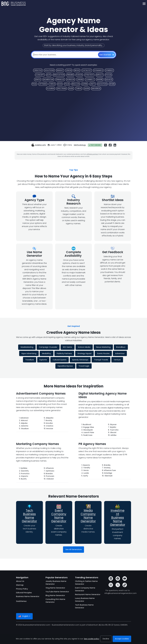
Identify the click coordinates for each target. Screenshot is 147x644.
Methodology (80, 145)
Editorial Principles (24, 593)
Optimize (43, 84)
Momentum (48, 79)
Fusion (79, 75)
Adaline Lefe (40, 145)
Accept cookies (122, 639)
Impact (100, 75)
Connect (90, 79)
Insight (60, 70)
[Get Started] (107, 55)
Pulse (67, 84)
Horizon (71, 79)
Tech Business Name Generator (29, 516)
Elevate (109, 79)
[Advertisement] (74, 115)
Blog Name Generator (55, 595)
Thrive (52, 84)
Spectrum (62, 88)
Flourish (51, 88)
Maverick (96, 88)
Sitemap (20, 585)
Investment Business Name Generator (118, 518)
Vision (69, 70)
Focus (108, 75)
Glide (71, 88)
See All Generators (74, 549)
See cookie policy (92, 639)
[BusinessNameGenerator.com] (14, 4)
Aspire (85, 84)
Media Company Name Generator (88, 516)
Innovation (59, 75)
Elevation (102, 84)
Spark (112, 84)
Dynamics (98, 70)
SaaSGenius (21, 601)
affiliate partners (92, 154)
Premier (70, 75)
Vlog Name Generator (55, 588)
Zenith (38, 79)
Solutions (49, 70)
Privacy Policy (22, 589)
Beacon (76, 84)
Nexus (77, 70)
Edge (60, 84)
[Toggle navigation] (144, 4)
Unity (93, 84)
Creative (38, 70)
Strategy (89, 75)
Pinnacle (60, 79)
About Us (20, 581)
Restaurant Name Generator (88, 594)
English (24, 616)
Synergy (109, 70)
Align (87, 88)
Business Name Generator (28, 596)
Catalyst (87, 70)
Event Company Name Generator (59, 516)
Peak (34, 84)
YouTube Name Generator (57, 592)
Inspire (100, 79)
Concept (40, 75)
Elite (49, 75)
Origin (80, 79)
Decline (106, 639)
